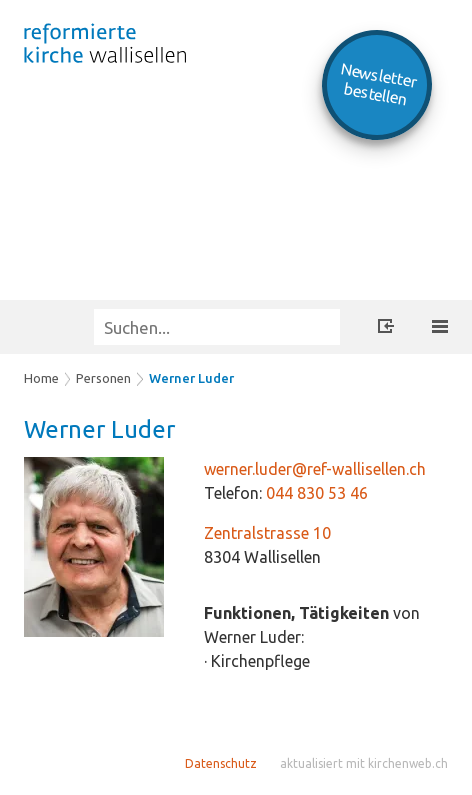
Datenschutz (221, 763)
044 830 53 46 (317, 493)
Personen (103, 378)
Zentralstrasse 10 (267, 533)
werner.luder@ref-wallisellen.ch (315, 469)
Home (41, 378)
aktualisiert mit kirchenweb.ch (364, 763)
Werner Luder (191, 378)
